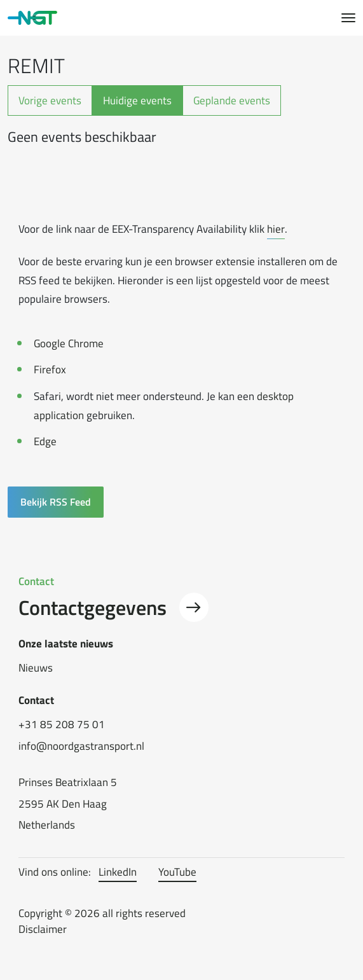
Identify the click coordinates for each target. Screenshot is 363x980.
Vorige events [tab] (50, 100)
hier (276, 229)
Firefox (50, 369)
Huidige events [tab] (137, 100)
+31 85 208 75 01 (62, 725)
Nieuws (36, 668)
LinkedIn (118, 872)
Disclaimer (43, 929)
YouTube (177, 872)
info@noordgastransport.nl (81, 746)
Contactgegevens (113, 607)
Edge (45, 441)
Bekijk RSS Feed (56, 502)
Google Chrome (69, 343)
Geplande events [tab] (232, 100)
